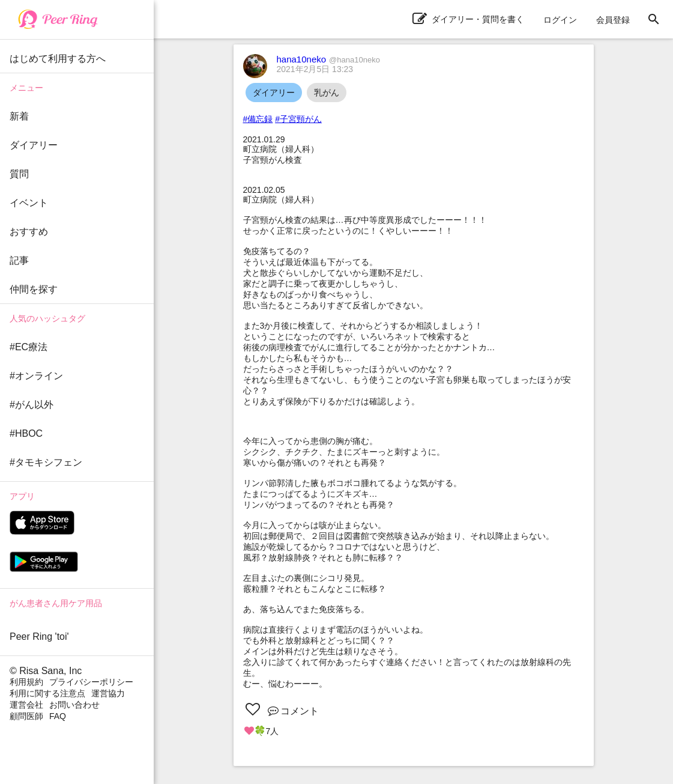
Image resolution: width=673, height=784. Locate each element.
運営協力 (108, 693)
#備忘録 (258, 119)
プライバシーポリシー (91, 682)
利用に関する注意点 (47, 693)
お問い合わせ (74, 705)
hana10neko (328, 59)
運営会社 (26, 705)
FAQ (58, 716)
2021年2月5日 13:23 (315, 69)
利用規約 (26, 682)
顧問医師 (26, 716)
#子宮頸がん (298, 119)
